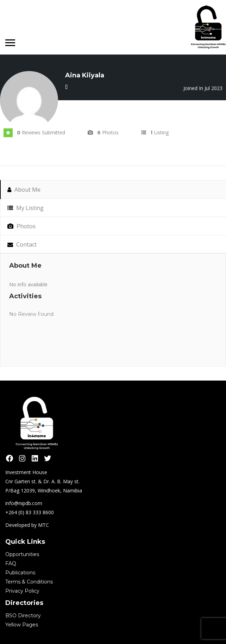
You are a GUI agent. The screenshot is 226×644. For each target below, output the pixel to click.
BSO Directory (23, 616)
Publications (20, 573)
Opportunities (22, 554)
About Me (24, 190)
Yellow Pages (22, 625)
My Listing (26, 208)
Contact (22, 244)
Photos (21, 226)
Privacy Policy (22, 591)
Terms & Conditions (29, 582)
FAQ (11, 563)
